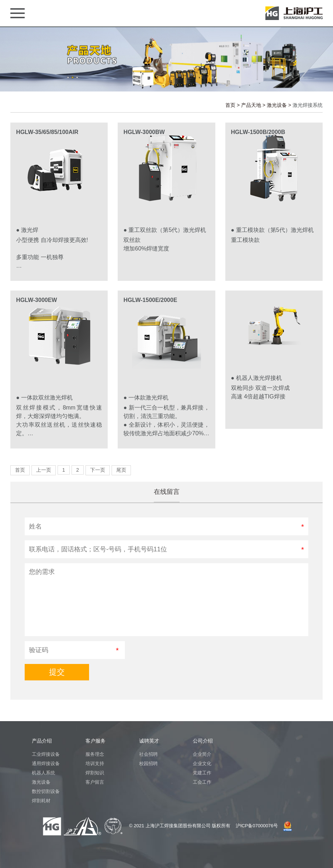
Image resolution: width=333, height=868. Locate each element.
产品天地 (251, 105)
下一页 (98, 470)
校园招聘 (148, 763)
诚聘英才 (149, 741)
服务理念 (95, 754)
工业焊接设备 (46, 754)
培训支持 (95, 763)
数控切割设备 (46, 791)
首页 (230, 105)
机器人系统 (43, 773)
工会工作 (202, 782)
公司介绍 (203, 741)
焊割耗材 (41, 801)
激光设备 (277, 105)
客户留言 (95, 782)
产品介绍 (42, 741)
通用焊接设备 (46, 763)
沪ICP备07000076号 (257, 826)
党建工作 (202, 773)
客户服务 (96, 741)
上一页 (44, 470)
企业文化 (202, 763)
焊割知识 (95, 773)
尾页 (121, 470)
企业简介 (202, 754)
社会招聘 (148, 754)
